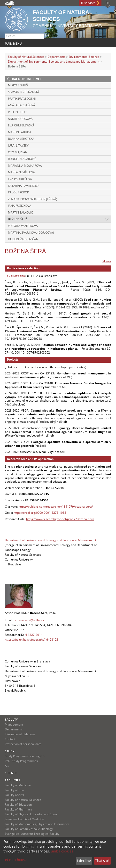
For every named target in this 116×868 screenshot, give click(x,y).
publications (16, 276)
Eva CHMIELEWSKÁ (21, 125)
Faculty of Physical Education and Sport (31, 814)
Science (11, 773)
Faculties (13, 780)
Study (10, 751)
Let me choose (15, 860)
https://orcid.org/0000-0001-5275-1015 (40, 513)
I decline (84, 861)
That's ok (102, 861)
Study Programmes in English (25, 756)
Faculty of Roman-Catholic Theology (29, 829)
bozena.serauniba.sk (29, 620)
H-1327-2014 (34, 635)
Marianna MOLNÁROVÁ (25, 166)
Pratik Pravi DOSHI (22, 99)
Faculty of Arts (14, 795)
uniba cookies (62, 851)
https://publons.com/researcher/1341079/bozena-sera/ (56, 507)
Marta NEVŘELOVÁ (21, 172)
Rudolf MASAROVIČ (22, 159)
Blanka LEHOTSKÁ (21, 139)
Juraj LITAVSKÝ (18, 145)
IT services (88, 3)
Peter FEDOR (17, 112)
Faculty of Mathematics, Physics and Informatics (37, 824)
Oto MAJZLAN (18, 152)
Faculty (11, 720)
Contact (10, 739)
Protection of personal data (23, 744)
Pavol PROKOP (18, 192)
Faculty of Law (14, 790)
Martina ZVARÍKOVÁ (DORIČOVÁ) (31, 233)
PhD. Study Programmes (21, 761)
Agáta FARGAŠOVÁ (22, 105)
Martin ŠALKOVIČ (20, 212)
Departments (56, 57)
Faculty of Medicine (18, 785)
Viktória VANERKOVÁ (23, 226)
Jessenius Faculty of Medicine (24, 819)
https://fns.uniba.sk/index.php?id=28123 (31, 640)
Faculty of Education (18, 805)
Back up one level (27, 79)
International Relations (20, 734)
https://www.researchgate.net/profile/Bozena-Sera (60, 519)
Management (14, 724)
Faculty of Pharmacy (18, 809)
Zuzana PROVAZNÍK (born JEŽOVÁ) (33, 199)
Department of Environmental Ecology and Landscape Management (54, 62)
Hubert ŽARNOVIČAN (23, 239)
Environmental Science (84, 57)
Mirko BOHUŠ (18, 85)
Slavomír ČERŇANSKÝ (24, 92)
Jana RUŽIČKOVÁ (20, 206)
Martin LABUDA (20, 132)
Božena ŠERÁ (18, 219)
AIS (7, 766)
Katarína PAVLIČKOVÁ (24, 186)
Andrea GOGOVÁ (20, 119)
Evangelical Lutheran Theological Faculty (32, 834)
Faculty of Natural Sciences (26, 57)
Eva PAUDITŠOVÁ (20, 179)
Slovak (107, 261)
